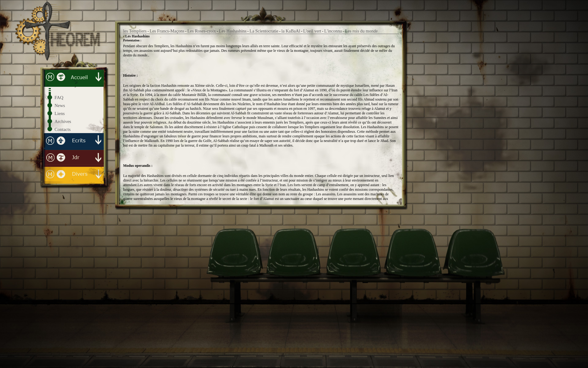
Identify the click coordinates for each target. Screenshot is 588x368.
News (60, 105)
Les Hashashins (233, 31)
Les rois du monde (362, 31)
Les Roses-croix (202, 31)
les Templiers (135, 31)
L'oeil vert (312, 31)
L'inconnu (333, 31)
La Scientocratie (264, 31)
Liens (60, 113)
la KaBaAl (291, 31)
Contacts (63, 129)
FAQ (59, 98)
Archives (63, 121)
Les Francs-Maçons (167, 31)
